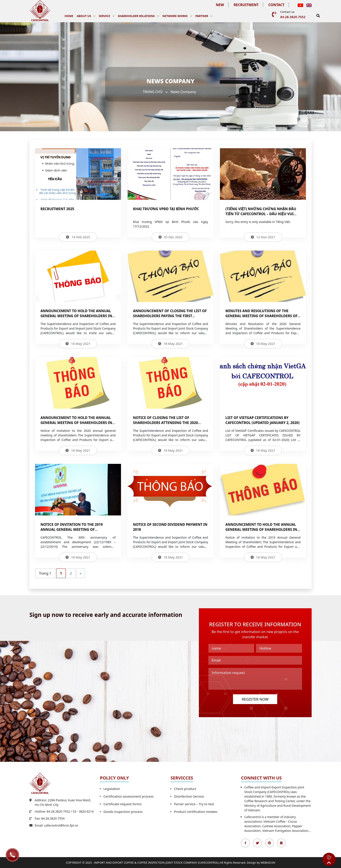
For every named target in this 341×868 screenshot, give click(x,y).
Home (69, 16)
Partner (202, 16)
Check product (185, 789)
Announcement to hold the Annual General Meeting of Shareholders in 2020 (76, 423)
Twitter (257, 843)
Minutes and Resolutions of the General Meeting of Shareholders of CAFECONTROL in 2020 (261, 316)
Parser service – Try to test (194, 804)
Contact (276, 5)
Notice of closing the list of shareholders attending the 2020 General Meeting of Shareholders (166, 423)
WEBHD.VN (268, 863)
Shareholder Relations (136, 16)
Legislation (112, 789)
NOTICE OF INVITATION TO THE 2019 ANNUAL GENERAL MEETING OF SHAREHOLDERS (72, 529)
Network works (175, 16)
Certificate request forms (122, 804)
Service (104, 16)
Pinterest (269, 843)
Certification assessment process (129, 796)
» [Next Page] (81, 573)
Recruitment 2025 (57, 209)
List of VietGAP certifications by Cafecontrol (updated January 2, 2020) (262, 420)
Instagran (281, 843)
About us (84, 16)
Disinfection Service (189, 796)
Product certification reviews (196, 812)
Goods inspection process (123, 812)
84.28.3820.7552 (293, 17)
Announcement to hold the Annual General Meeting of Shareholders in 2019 (261, 529)
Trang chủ (153, 92)
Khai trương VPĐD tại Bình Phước (166, 209)
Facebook (245, 843)
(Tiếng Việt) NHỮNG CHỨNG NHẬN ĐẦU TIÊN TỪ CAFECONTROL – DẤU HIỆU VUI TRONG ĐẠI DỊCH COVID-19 (261, 214)
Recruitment (246, 5)
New (220, 5)
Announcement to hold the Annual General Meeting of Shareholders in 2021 (76, 316)
